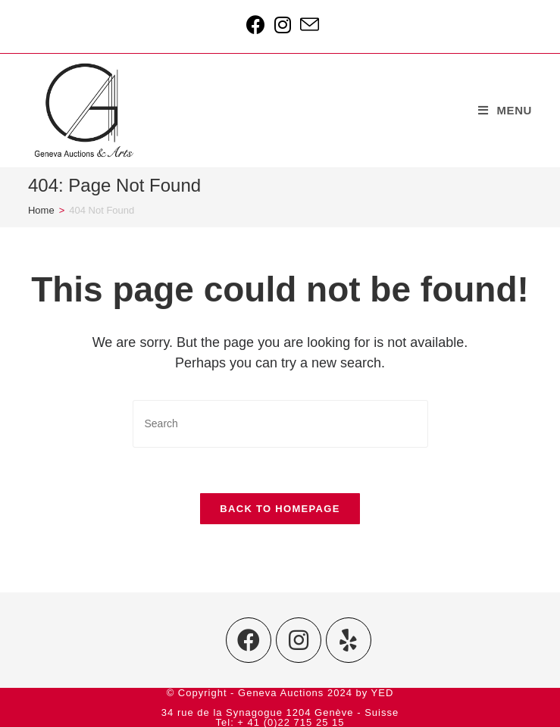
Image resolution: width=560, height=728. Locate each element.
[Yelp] (349, 641)
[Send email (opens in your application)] (307, 25)
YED (383, 694)
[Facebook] (249, 641)
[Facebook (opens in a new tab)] (256, 25)
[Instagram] (299, 641)
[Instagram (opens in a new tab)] (283, 25)
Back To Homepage (280, 509)
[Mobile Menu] (505, 111)
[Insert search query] (280, 424)
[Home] (41, 210)
